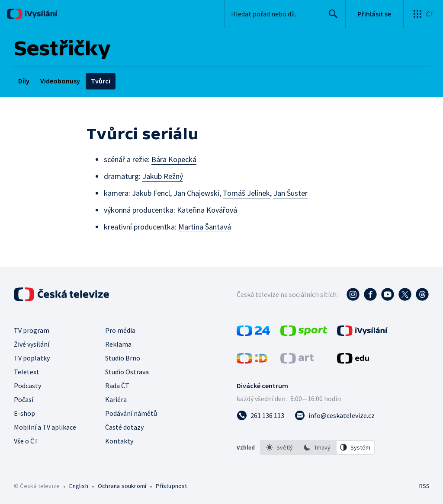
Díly (24, 81)
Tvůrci (101, 81)
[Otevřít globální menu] (423, 14)
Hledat (331, 17)
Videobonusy (60, 81)
